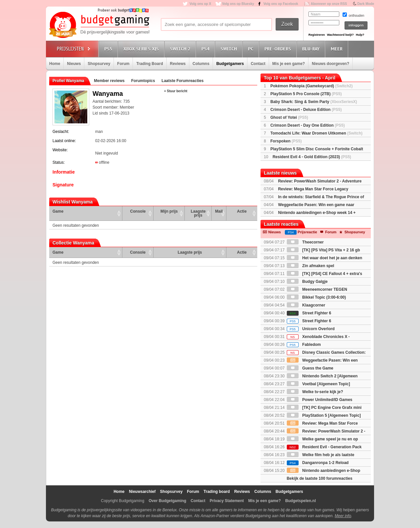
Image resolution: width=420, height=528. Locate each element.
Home (55, 64)
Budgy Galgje (307, 282)
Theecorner (305, 242)
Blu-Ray (312, 49)
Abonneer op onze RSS (329, 4)
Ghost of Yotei (289, 117)
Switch (230, 49)
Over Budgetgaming (168, 501)
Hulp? (360, 35)
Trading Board (149, 64)
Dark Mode (366, 4)
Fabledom (304, 345)
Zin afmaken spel (311, 266)
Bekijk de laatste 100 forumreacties (320, 478)
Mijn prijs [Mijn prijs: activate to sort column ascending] (169, 211)
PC (252, 49)
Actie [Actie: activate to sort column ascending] (242, 211)
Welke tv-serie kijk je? (315, 392)
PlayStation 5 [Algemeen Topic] (324, 415)
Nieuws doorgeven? (330, 64)
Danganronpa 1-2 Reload (318, 463)
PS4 (206, 49)
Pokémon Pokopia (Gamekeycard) (312, 86)
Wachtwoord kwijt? (340, 35)
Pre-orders (279, 49)
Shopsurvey (99, 64)
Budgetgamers (230, 64)
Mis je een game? (289, 64)
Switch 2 (181, 49)
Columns (201, 64)
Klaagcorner (306, 305)
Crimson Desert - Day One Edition (308, 125)
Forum (123, 64)
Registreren (317, 35)
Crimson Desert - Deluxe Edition (306, 110)
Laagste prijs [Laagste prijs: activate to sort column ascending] (198, 213)
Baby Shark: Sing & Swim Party (314, 102)
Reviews (178, 64)
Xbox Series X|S (142, 49)
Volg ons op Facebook (281, 4)
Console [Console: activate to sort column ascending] (138, 211)
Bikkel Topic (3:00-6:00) (316, 297)
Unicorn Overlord (311, 329)
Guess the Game (310, 368)
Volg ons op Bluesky (238, 4)
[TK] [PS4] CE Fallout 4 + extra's (325, 274)
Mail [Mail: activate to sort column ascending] (219, 211)
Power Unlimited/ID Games (320, 400)
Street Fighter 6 (309, 313)
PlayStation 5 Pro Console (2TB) (306, 94)
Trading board (217, 492)
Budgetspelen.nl (300, 501)
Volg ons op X (200, 4)
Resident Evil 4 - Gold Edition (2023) (312, 157)
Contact (258, 64)
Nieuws (74, 64)
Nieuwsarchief (142, 492)
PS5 (109, 49)
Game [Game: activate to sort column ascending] (58, 211)
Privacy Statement (227, 501)
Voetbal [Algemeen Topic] (318, 384)
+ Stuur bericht (176, 91)
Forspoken (286, 141)
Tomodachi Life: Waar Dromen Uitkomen (316, 133)
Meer (338, 49)
